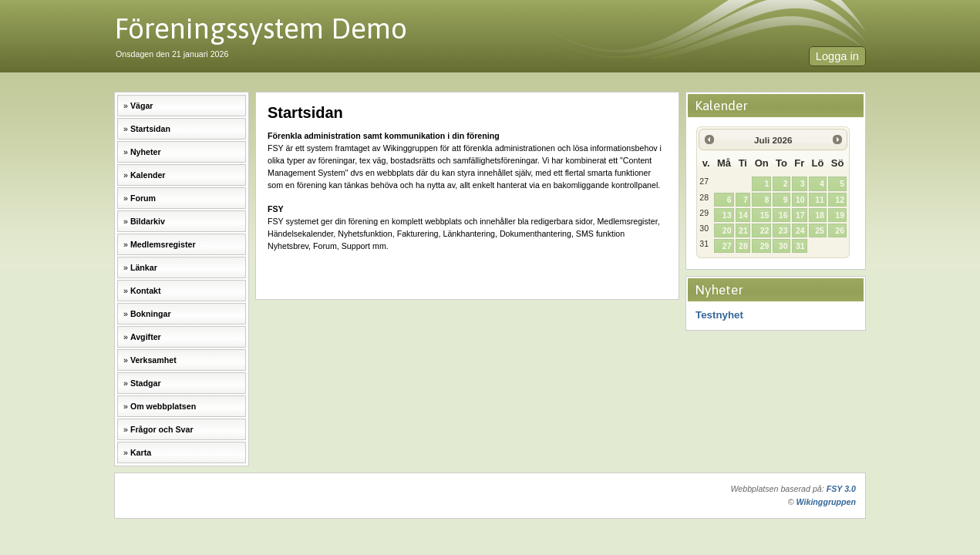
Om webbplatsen (163, 406)
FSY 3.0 (841, 489)
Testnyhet (719, 315)
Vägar (142, 106)
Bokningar (151, 314)
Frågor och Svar (162, 429)
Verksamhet (153, 360)
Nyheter (146, 152)
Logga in (837, 56)
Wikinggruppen (826, 502)
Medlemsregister (163, 244)
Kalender (148, 175)
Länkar (144, 267)
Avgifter (146, 337)
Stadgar (146, 383)
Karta (141, 452)
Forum (143, 198)
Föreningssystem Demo (261, 28)
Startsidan (150, 129)
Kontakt (146, 291)
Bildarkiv (148, 221)
